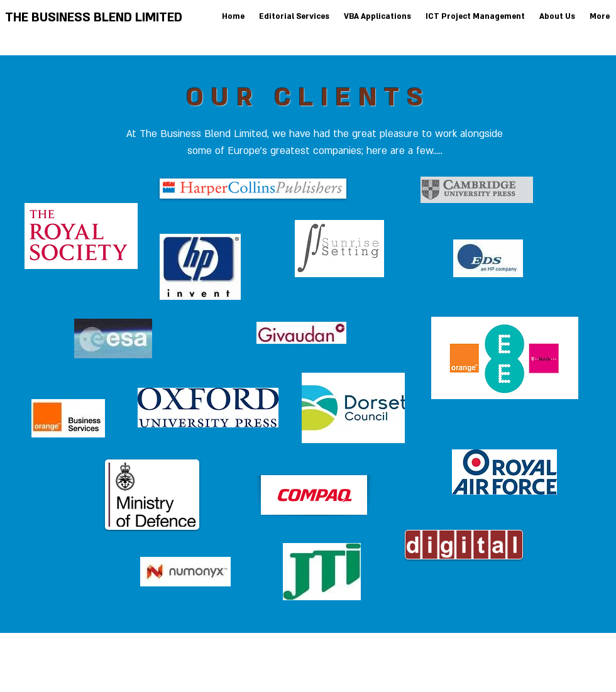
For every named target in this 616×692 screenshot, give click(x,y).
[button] (377, 16)
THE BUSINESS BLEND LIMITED (94, 18)
